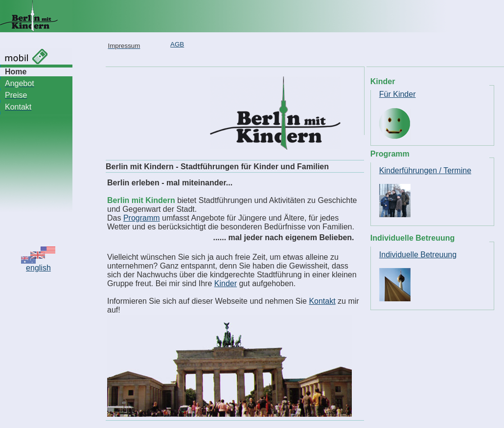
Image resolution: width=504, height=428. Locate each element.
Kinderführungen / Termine (425, 170)
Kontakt (322, 301)
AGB (177, 44)
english (38, 268)
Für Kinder (398, 94)
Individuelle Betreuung (418, 255)
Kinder (226, 283)
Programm (142, 218)
